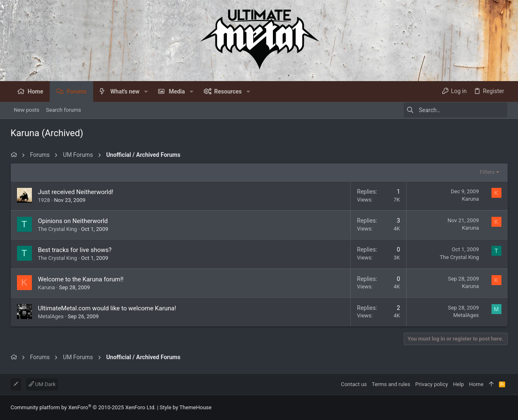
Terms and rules (391, 384)
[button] (146, 91)
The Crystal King (58, 229)
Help (459, 384)
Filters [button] (487, 172)
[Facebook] (504, 408)
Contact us (354, 384)
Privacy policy (432, 384)
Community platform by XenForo (83, 407)
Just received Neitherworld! (76, 192)
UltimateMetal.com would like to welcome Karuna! (107, 308)
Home (476, 384)
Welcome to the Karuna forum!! (81, 279)
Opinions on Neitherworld (73, 221)
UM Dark (42, 384)
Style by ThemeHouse (186, 407)
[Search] (455, 110)
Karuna (47, 287)
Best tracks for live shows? (75, 250)
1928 (44, 200)
